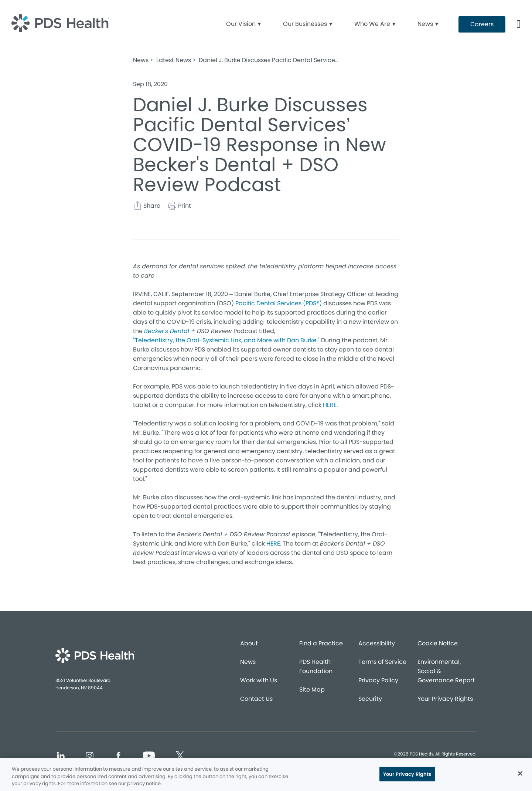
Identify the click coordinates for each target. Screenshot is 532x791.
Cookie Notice (438, 643)
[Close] (520, 773)
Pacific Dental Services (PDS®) (279, 303)
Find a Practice (321, 643)
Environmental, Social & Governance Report (446, 671)
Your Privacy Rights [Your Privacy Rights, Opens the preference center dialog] (407, 774)
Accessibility (377, 643)
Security (370, 699)
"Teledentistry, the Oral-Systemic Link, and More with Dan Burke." (226, 340)
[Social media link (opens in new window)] (61, 757)
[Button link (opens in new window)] (482, 24)
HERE (330, 405)
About (249, 643)
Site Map (312, 690)
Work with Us (259, 680)
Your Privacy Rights (445, 699)
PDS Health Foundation (316, 666)
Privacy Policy (378, 680)
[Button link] (519, 24)
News (248, 662)
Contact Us (256, 699)
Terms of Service (382, 662)
